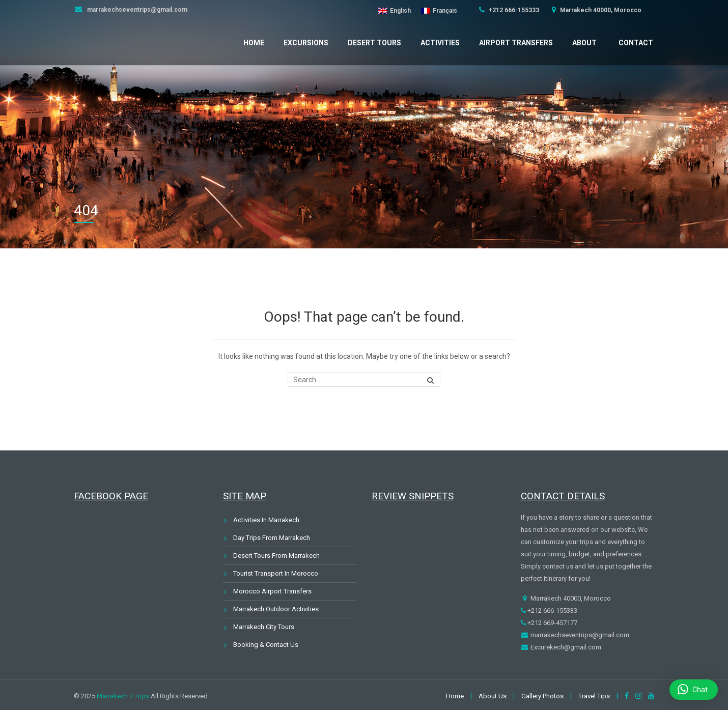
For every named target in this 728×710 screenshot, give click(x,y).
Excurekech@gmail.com (565, 647)
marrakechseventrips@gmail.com (136, 10)
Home (254, 43)
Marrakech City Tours (264, 627)
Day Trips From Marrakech (272, 538)
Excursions (306, 43)
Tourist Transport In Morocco (276, 573)
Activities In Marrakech (266, 520)
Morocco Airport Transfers (272, 591)
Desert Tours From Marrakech (276, 556)
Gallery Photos (542, 696)
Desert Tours (374, 43)
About (584, 43)
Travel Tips (594, 696)
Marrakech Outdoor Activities (276, 609)
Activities (440, 43)
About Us (493, 696)
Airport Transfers (516, 43)
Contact (636, 43)
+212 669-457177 (552, 623)
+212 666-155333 (513, 10)
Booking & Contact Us (266, 645)
